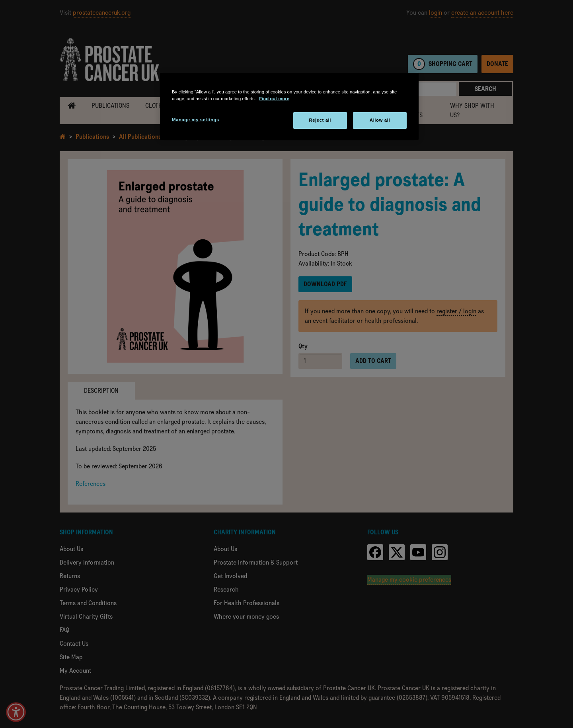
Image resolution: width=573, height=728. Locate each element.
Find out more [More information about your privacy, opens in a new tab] (274, 99)
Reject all (320, 120)
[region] (289, 106)
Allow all (380, 120)
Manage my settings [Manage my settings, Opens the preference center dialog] (196, 120)
